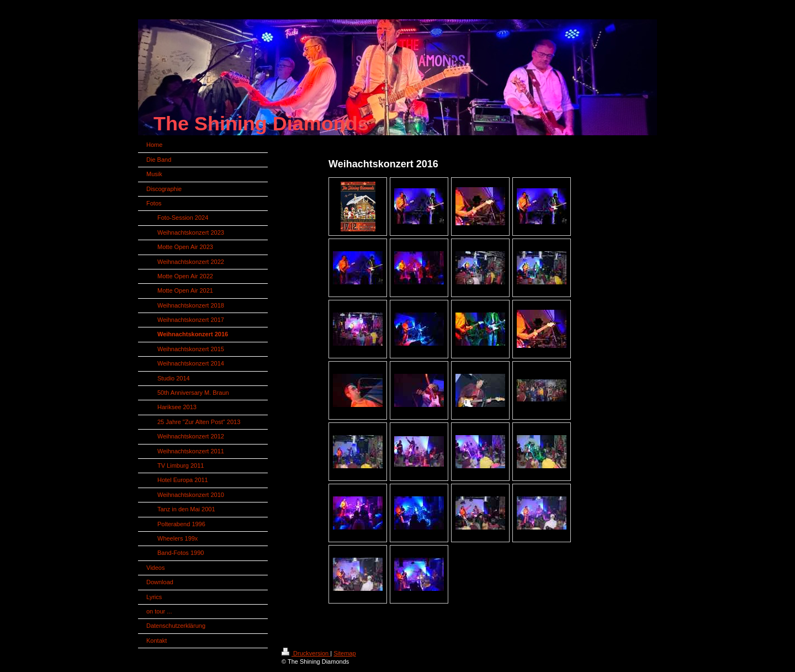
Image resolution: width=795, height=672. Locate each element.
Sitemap (344, 653)
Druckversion (306, 653)
